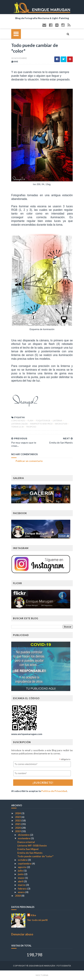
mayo (21, 878)
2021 (18, 824)
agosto (22, 867)
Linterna (57, 420)
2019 (18, 831)
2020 (18, 828)
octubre (23, 860)
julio (21, 871)
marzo (22, 885)
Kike (33, 915)
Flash (31, 420)
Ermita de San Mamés (30, 853)
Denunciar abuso (22, 934)
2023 (18, 817)
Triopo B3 (31, 427)
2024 (18, 813)
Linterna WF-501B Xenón (32, 845)
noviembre (24, 838)
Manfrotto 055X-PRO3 (41, 424)
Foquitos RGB (43, 420)
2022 (18, 820)
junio (21, 874)
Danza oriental (26, 842)
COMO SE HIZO (18, 420)
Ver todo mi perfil (37, 920)
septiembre (25, 863)
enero (22, 892)
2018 (18, 896)
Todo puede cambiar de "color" (35, 856)
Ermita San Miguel (28, 849)
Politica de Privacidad (54, 791)
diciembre (24, 835)
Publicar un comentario (29, 461)
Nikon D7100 (61, 424)
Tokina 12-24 (18, 427)
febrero (23, 889)
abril (21, 881)
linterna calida (20, 424)
